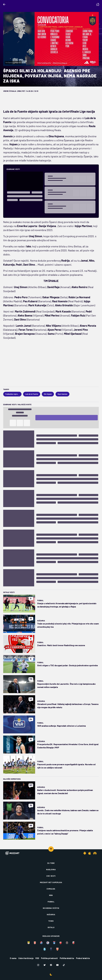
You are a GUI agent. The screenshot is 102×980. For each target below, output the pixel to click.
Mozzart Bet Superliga (51, 882)
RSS (37, 958)
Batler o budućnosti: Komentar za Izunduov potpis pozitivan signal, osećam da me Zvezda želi (65, 792)
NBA (51, 895)
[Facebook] (51, 965)
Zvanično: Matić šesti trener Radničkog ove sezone (61, 645)
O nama (13, 958)
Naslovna (51, 870)
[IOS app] (90, 853)
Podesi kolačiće (83, 958)
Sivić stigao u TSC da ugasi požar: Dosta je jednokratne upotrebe (68, 665)
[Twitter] (45, 965)
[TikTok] (64, 965)
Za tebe (51, 863)
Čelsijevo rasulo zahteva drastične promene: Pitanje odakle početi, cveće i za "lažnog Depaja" (65, 832)
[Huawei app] (95, 853)
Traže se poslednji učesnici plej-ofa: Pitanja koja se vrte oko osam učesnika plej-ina (68, 625)
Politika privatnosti (49, 958)
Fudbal (40, 600)
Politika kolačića (67, 958)
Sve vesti (51, 876)
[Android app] (85, 853)
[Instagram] (38, 965)
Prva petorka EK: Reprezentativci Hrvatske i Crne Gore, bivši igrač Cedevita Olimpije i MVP (68, 746)
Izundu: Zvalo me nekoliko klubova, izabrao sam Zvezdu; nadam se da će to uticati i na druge (68, 812)
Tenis (51, 921)
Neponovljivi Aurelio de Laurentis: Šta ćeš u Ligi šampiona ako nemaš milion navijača (66, 685)
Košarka (41, 621)
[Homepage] (98, 4)
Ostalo (51, 927)
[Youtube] (57, 965)
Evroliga (51, 889)
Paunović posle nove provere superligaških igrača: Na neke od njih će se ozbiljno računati (66, 766)
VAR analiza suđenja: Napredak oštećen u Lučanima (61, 726)
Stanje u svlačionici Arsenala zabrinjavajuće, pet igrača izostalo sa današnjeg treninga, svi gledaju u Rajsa (67, 605)
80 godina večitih (51, 908)
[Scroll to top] (51, 849)
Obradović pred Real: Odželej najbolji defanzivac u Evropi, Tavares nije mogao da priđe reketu (68, 706)
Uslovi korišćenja (26, 958)
